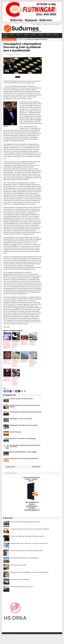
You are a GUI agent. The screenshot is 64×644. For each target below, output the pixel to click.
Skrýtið (5, 37)
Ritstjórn (18, 54)
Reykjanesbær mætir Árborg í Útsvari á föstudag (24, 425)
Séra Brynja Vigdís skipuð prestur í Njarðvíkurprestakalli (24, 558)
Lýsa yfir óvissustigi (15, 432)
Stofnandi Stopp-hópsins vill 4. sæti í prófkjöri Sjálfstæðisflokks (26, 551)
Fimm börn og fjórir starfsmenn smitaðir (21, 399)
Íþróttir (19, 34)
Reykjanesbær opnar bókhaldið (18, 565)
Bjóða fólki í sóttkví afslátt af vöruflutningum (23, 439)
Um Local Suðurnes (37, 24)
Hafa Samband (57, 24)
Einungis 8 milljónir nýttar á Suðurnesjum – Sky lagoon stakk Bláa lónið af (29, 543)
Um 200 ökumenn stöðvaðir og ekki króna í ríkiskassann (26, 412)
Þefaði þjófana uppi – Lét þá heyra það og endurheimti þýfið (15, 344)
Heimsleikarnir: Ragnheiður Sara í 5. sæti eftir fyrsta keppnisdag (16, 363)
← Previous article (10, 467)
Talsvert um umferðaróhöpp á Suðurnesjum (22, 587)
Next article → (37, 467)
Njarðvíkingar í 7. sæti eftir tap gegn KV (21, 419)
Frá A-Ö (55, 34)
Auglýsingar (45, 24)
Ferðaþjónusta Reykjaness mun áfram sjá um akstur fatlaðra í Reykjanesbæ (30, 529)
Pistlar (48, 34)
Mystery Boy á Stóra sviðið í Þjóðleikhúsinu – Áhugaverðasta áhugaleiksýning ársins (7, 345)
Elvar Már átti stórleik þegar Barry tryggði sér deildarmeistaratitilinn (28, 536)
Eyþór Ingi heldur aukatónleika (24, 361)
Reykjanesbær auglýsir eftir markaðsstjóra (33, 343)
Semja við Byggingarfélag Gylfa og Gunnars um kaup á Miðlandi (33, 363)
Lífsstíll (34, 34)
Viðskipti (41, 34)
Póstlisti (50, 24)
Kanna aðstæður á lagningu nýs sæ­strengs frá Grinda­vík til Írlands (25, 446)
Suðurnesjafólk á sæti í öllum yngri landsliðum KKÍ (24, 458)
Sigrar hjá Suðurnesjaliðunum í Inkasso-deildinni (23, 452)
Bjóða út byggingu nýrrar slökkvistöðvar (24, 343)
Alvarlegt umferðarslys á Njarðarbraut (20, 579)
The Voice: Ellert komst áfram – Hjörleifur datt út (7, 379)
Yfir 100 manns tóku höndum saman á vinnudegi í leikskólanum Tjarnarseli (15, 381)
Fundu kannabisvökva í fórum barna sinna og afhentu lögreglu (25, 406)
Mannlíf (26, 34)
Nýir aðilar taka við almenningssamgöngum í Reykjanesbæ (25, 522)
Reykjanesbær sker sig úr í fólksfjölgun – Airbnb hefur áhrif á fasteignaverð (29, 572)
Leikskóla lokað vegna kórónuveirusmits (7, 362)
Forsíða (5, 34)
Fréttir (12, 34)
